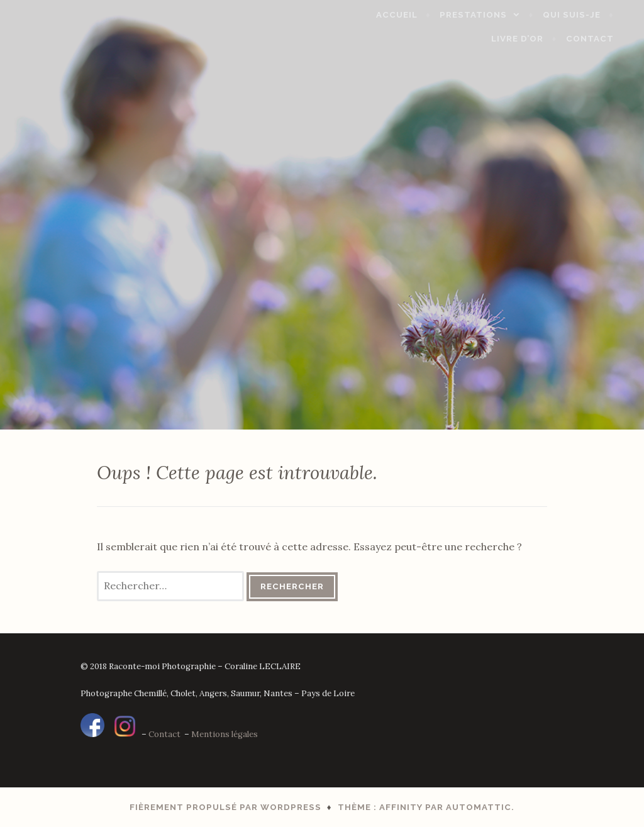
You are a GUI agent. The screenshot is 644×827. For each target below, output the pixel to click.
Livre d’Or (532, 39)
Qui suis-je (586, 15)
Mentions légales (225, 734)
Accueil (411, 15)
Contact (604, 39)
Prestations (488, 15)
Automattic (479, 807)
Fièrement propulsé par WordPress (225, 807)
